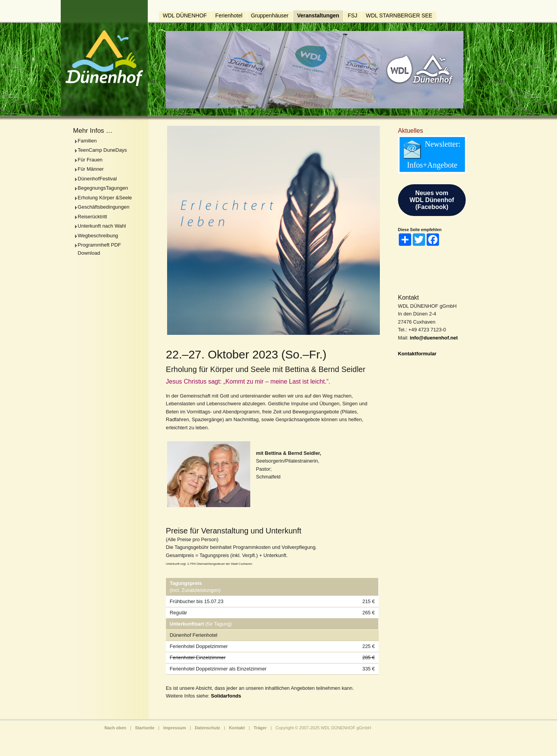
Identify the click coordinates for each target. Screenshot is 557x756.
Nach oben (115, 728)
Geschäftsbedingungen (104, 207)
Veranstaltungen (318, 15)
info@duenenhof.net (434, 338)
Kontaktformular (417, 354)
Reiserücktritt (92, 217)
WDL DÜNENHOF (185, 15)
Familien (87, 141)
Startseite (145, 728)
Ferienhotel (229, 15)
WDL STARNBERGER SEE (399, 15)
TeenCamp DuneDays (102, 150)
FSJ (353, 15)
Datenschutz (208, 728)
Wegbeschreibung (98, 236)
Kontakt (237, 728)
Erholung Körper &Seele (105, 198)
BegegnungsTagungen (103, 188)
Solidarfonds (226, 696)
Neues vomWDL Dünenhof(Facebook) (432, 200)
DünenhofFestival (97, 179)
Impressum (175, 728)
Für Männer (91, 169)
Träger (260, 728)
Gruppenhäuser (270, 15)
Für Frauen (90, 160)
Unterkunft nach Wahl (102, 226)
